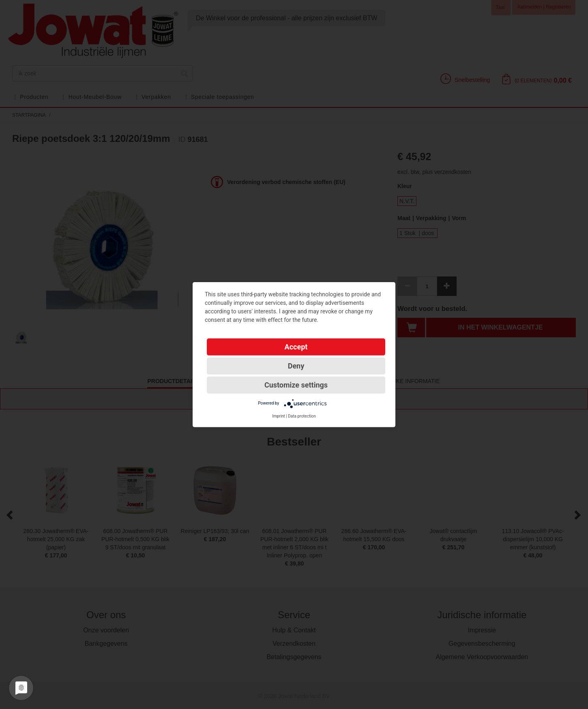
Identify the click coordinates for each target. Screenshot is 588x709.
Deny (296, 365)
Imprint (279, 416)
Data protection (302, 416)
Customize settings (296, 384)
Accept (296, 346)
